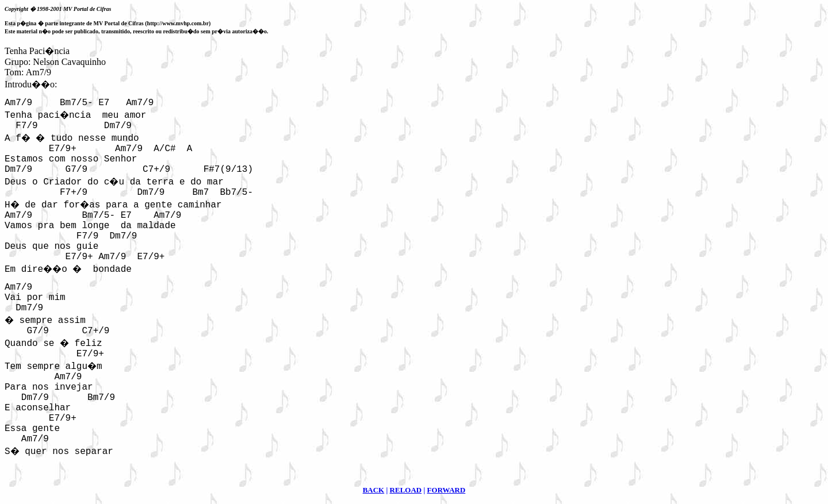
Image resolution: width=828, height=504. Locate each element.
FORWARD (446, 490)
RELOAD (406, 490)
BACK (374, 490)
